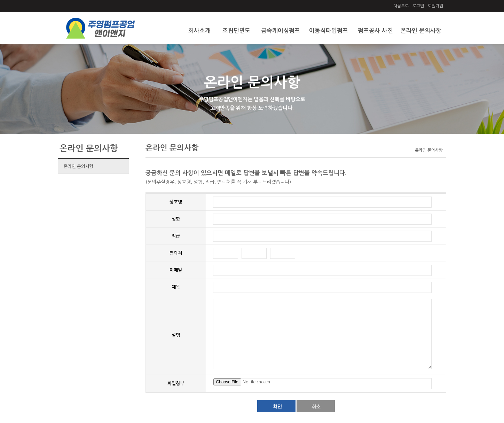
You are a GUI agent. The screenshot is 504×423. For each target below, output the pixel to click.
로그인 (418, 6)
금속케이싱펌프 (281, 31)
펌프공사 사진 (375, 31)
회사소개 (199, 31)
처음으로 (401, 6)
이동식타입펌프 (329, 31)
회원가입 (435, 6)
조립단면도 (236, 31)
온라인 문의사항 (421, 31)
